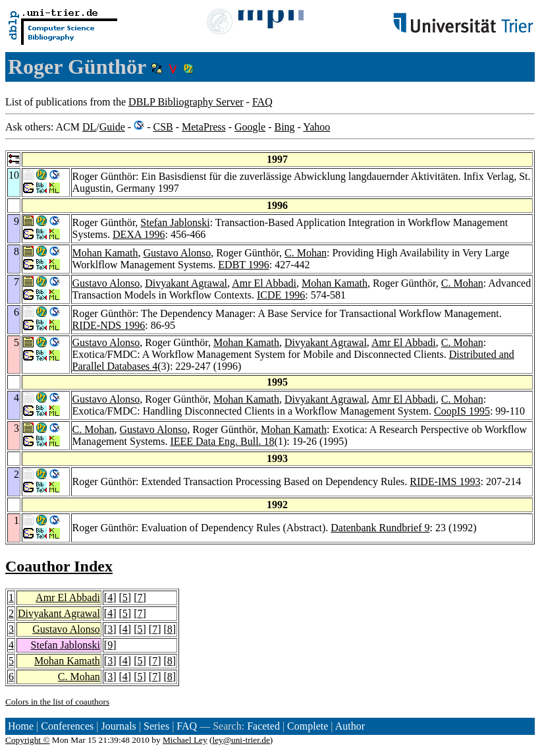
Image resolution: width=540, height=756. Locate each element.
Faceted (263, 726)
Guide (112, 127)
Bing (284, 127)
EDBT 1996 (243, 265)
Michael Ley (185, 740)
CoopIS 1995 (462, 411)
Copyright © (28, 740)
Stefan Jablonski (175, 222)
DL (89, 127)
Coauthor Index (59, 566)
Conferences (67, 726)
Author (350, 726)
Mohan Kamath (105, 253)
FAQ (262, 102)
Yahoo (316, 127)
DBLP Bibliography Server (186, 102)
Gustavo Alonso (177, 253)
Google (250, 127)
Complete (308, 726)
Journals (118, 726)
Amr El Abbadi (264, 283)
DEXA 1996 (139, 234)
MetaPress (204, 127)
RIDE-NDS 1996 (109, 325)
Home (21, 726)
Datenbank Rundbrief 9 (380, 528)
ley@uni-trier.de (241, 740)
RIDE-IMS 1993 (445, 481)
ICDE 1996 (281, 295)
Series (156, 726)
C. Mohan (306, 253)
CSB (163, 127)
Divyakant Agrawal (186, 283)
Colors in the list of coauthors (57, 702)
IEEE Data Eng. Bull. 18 (222, 441)
